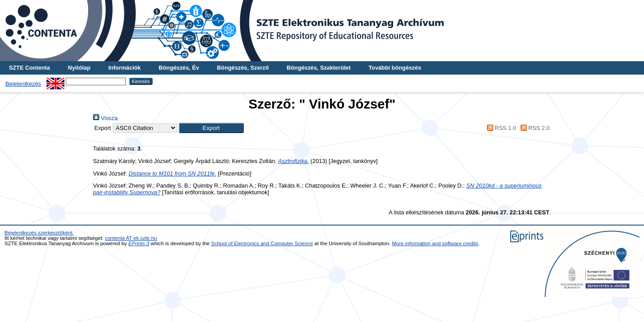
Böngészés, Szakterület (319, 68)
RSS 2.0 (534, 128)
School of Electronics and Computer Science (262, 243)
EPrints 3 (139, 243)
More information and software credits (435, 243)
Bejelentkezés (23, 84)
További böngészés (395, 68)
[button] (211, 128)
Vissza (105, 118)
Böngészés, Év (179, 68)
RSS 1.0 (500, 128)
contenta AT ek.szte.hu (131, 238)
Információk (125, 68)
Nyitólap (79, 68)
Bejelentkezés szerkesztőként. (39, 233)
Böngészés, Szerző (243, 68)
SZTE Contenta (30, 68)
